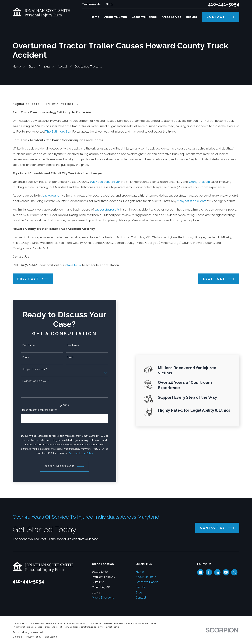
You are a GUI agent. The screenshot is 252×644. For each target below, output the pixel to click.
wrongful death (199, 182)
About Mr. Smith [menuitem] (116, 17)
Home (140, 572)
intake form (73, 265)
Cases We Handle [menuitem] (144, 17)
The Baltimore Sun (58, 131)
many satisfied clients (192, 201)
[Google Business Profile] (200, 572)
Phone (22, 357)
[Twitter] (234, 572)
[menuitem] (17, 637)
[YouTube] (226, 572)
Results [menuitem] (191, 17)
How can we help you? (32, 381)
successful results (107, 209)
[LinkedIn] (217, 572)
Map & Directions (103, 598)
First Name (25, 345)
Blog (109, 4)
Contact (141, 598)
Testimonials (91, 4)
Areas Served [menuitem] (171, 17)
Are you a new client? (31, 369)
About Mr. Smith (146, 577)
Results (140, 587)
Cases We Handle (147, 582)
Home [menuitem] (95, 17)
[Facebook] (209, 572)
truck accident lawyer (105, 182)
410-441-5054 (224, 4)
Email (67, 357)
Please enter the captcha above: (35, 410)
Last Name (69, 345)
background (51, 195)
